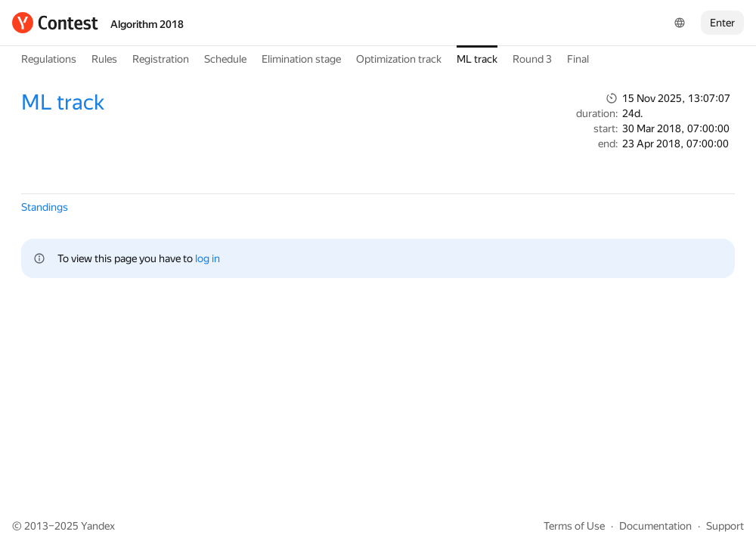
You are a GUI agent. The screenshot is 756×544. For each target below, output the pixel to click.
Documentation (655, 526)
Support (725, 526)
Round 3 (532, 59)
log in (208, 258)
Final (578, 59)
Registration (161, 59)
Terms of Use (574, 526)
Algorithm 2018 (147, 24)
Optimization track (399, 59)
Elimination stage (301, 59)
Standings (45, 207)
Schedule (225, 59)
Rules (104, 59)
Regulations (49, 59)
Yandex (98, 526)
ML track (477, 59)
